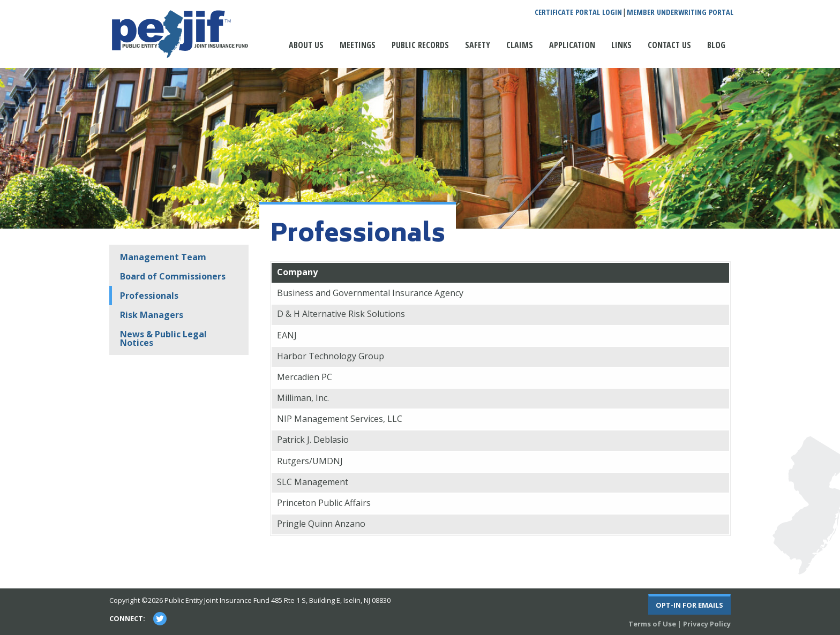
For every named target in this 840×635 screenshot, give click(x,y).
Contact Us (669, 45)
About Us (306, 45)
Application (572, 45)
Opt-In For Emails (689, 605)
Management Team (163, 257)
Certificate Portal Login (578, 12)
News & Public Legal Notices (163, 338)
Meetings (358, 45)
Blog (716, 45)
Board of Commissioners (173, 276)
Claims (520, 45)
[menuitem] (306, 50)
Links (621, 45)
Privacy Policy (707, 624)
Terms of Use (652, 624)
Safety (478, 45)
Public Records (420, 45)
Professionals (149, 296)
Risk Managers (152, 315)
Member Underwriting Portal (680, 12)
